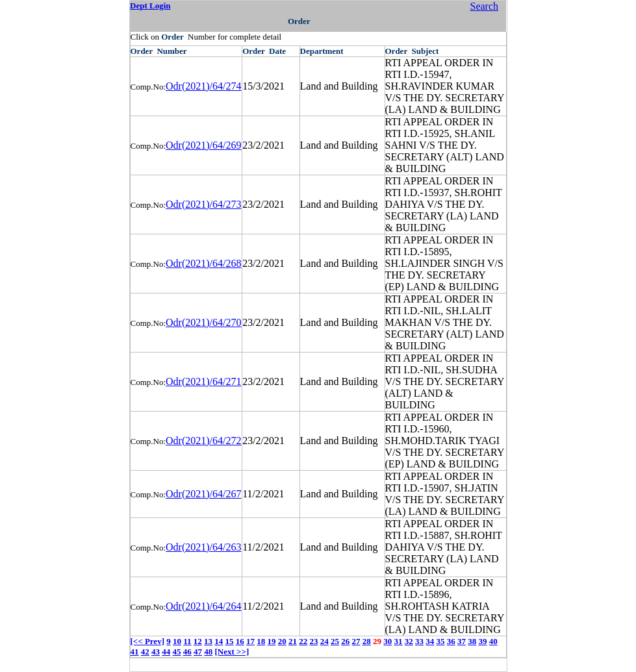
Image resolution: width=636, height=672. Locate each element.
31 (399, 641)
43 (156, 652)
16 (240, 641)
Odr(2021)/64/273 (203, 204)
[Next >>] (232, 652)
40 (493, 641)
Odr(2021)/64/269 (203, 145)
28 (367, 641)
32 (409, 641)
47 (198, 652)
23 (314, 641)
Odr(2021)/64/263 (203, 547)
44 (166, 652)
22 (303, 641)
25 (335, 641)
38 (472, 641)
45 (177, 652)
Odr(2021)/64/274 (203, 86)
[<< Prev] (147, 641)
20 (282, 641)
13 (208, 641)
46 (187, 652)
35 (441, 641)
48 (208, 652)
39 (483, 641)
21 (293, 641)
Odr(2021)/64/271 (203, 381)
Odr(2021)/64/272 (203, 441)
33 (419, 641)
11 (187, 641)
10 (177, 641)
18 (261, 641)
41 (135, 652)
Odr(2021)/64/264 (203, 606)
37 (462, 641)
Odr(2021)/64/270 (203, 322)
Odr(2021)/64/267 (203, 494)
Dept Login (150, 6)
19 (272, 641)
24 (324, 641)
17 (250, 641)
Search (484, 6)
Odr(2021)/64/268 (203, 263)
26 (345, 641)
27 (356, 641)
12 (198, 641)
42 (145, 652)
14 (219, 641)
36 (451, 641)
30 (388, 641)
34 (430, 641)
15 (230, 641)
